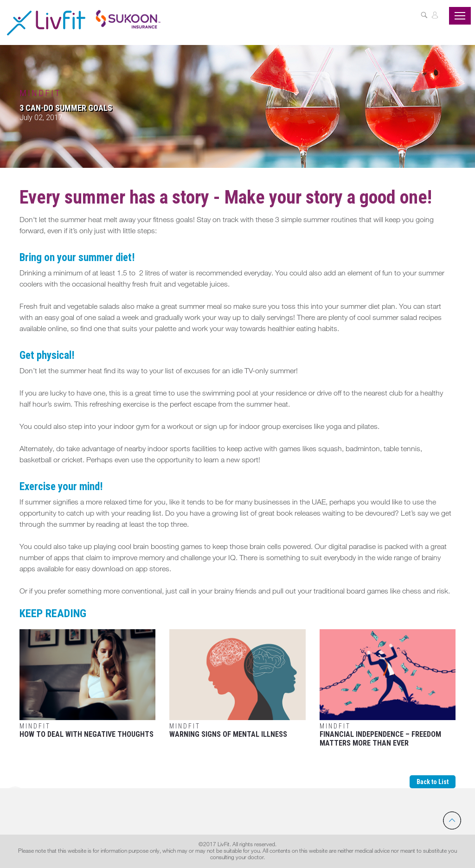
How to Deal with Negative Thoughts (87, 684)
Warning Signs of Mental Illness (237, 684)
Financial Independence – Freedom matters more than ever (388, 688)
